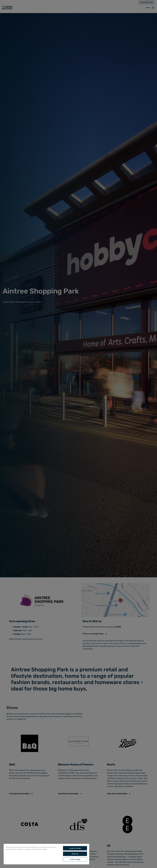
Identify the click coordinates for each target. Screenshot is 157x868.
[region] (46, 854)
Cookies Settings (75, 859)
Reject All (75, 854)
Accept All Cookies (75, 848)
